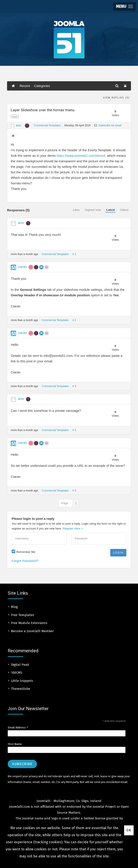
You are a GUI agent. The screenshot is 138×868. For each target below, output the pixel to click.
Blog (14, 607)
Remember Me (26, 552)
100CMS (17, 673)
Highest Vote (93, 210)
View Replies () (116, 98)
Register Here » (73, 529)
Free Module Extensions (29, 623)
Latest (110, 210)
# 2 (74, 320)
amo (18, 125)
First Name (15, 744)
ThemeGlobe (21, 689)
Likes (76, 210)
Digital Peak (20, 665)
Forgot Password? (25, 561)
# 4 (74, 430)
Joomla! (28, 818)
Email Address (18, 728)
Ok (129, 830)
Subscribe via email (108, 125)
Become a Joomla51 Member (32, 631)
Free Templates (23, 615)
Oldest (124, 210)
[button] (124, 7)
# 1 (74, 254)
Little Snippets (22, 681)
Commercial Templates (47, 125)
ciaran (22, 267)
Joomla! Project (104, 807)
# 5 (74, 491)
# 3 (74, 386)
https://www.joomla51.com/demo (80, 156)
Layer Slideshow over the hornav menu (43, 110)
